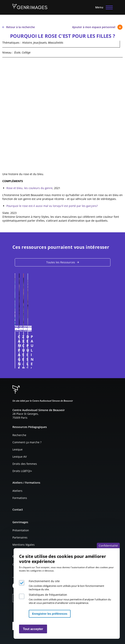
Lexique (17, 449)
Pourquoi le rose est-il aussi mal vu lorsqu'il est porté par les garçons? (52, 206)
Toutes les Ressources (61, 262)
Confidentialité (108, 546)
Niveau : (8, 52)
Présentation (21, 530)
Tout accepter (33, 629)
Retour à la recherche (19, 27)
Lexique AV (20, 457)
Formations (20, 498)
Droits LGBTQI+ (22, 471)
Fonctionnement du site (44, 581)
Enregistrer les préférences (50, 614)
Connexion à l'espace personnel (105, 364)
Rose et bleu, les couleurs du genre (29, 188)
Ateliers (17, 491)
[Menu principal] (103, 7)
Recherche (19, 435)
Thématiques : (12, 43)
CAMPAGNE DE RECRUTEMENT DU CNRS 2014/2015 (61, 337)
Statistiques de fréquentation (48, 595)
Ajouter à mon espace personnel (97, 27)
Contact (18, 510)
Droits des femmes (25, 464)
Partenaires (20, 537)
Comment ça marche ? (27, 442)
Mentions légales (24, 545)
